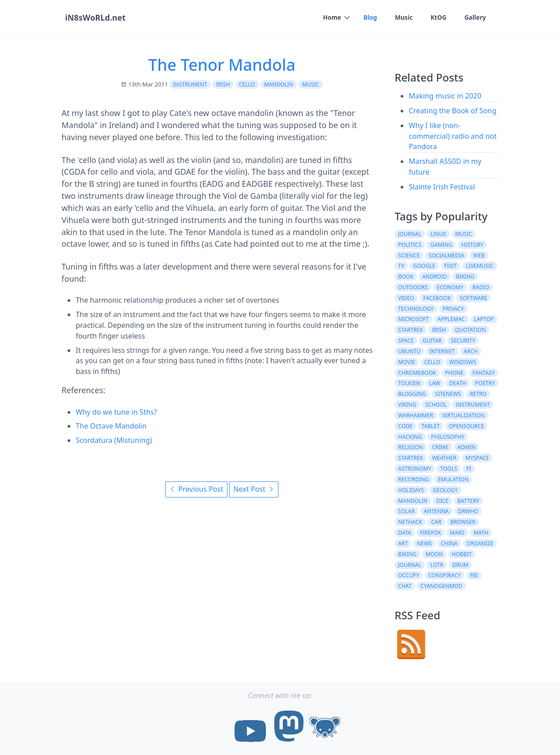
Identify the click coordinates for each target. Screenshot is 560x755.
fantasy (484, 373)
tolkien (409, 383)
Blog (369, 17)
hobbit (462, 554)
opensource (466, 426)
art (403, 543)
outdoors (413, 287)
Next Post (254, 489)
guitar (432, 341)
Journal (410, 565)
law (435, 383)
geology (445, 490)
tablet (431, 426)
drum (461, 565)
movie (406, 362)
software (473, 298)
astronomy (415, 469)
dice (442, 501)
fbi (474, 575)
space (406, 341)
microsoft (413, 319)
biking (465, 277)
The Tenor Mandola (222, 64)
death (457, 383)
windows (462, 362)
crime (440, 447)
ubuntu (409, 351)
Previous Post (196, 489)
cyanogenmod (441, 586)
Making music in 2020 (445, 96)
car (436, 522)
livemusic (480, 266)
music (311, 84)
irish (223, 84)
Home (331, 17)
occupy (408, 575)
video (406, 298)
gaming (441, 245)
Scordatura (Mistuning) (114, 440)
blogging (412, 394)
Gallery (475, 17)
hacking (410, 437)
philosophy (448, 437)
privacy (453, 309)
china (449, 543)
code (405, 426)
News (424, 543)
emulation (453, 479)
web (479, 255)
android (434, 277)
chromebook (417, 373)
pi (468, 469)
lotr (437, 565)
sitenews (448, 394)
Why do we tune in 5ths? (116, 412)
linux (438, 234)
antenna (436, 511)
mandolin (279, 84)
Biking (407, 554)
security (463, 341)
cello (247, 84)
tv (401, 266)
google (424, 266)
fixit (450, 266)
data (404, 533)
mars (457, 533)
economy (450, 287)
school (436, 405)
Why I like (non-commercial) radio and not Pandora (453, 136)
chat (405, 586)
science (409, 255)
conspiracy (444, 575)
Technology (416, 309)
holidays (411, 490)
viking (407, 405)
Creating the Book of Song (453, 111)
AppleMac (451, 319)
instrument (190, 84)
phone (454, 373)
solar (406, 511)
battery (468, 501)
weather (444, 458)
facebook (437, 298)
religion (410, 447)
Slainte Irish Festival (442, 187)
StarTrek (410, 458)
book (406, 277)
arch (471, 351)
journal (410, 234)
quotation (470, 330)
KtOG (438, 17)
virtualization (464, 415)
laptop (484, 319)
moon (434, 554)
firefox (430, 533)
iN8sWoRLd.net (95, 17)
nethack (410, 522)
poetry (485, 383)
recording (413, 479)
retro (479, 394)
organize (480, 543)
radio (481, 287)
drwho (468, 511)
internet (442, 351)
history (473, 245)
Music (403, 17)
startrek (410, 330)
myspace (477, 458)
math (481, 533)
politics (410, 245)
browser (463, 522)
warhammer (415, 415)
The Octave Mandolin (111, 426)
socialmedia (447, 255)
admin (467, 447)
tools (449, 469)
